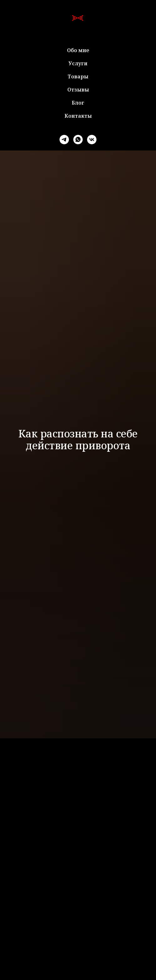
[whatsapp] (78, 140)
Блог (78, 103)
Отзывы (78, 90)
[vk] (92, 140)
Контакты (78, 116)
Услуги (78, 63)
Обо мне (78, 50)
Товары (78, 76)
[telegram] (64, 140)
